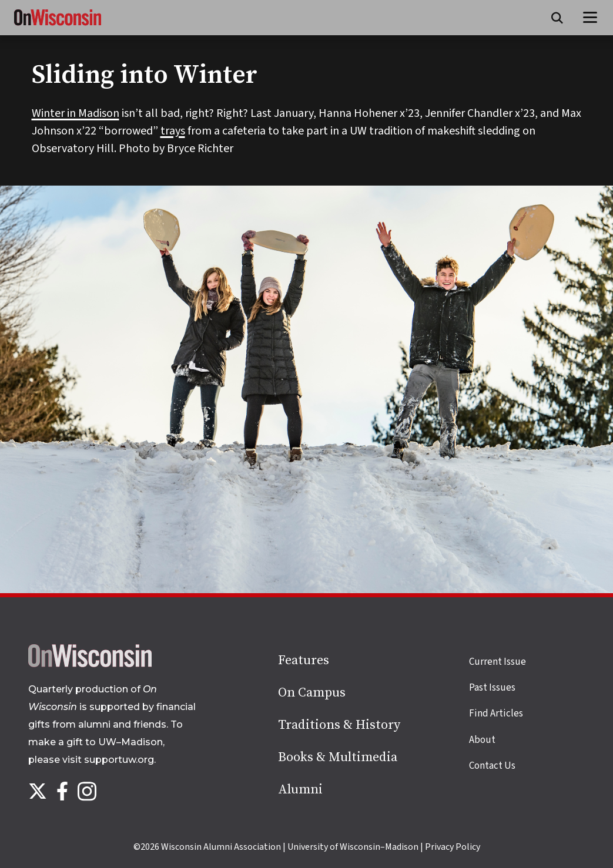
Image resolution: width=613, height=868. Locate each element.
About (482, 740)
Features (304, 660)
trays (173, 131)
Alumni (300, 790)
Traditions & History (339, 725)
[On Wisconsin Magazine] (58, 26)
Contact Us (492, 766)
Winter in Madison (76, 113)
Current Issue (498, 662)
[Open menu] (590, 18)
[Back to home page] (90, 664)
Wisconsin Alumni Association (221, 847)
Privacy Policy (453, 847)
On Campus (312, 693)
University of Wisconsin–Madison (353, 847)
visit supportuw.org (108, 760)
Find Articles (496, 714)
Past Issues (492, 688)
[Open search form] (557, 18)
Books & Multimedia (338, 757)
